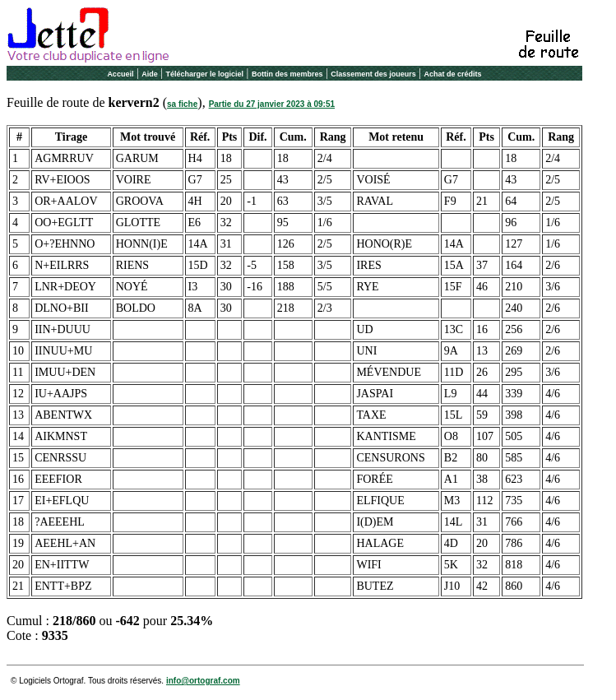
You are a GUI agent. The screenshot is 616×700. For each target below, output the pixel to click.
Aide (150, 74)
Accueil (120, 74)
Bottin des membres (287, 74)
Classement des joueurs (373, 74)
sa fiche (182, 104)
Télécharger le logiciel (205, 74)
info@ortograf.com (203, 681)
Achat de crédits (453, 74)
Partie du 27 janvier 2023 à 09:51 (272, 104)
